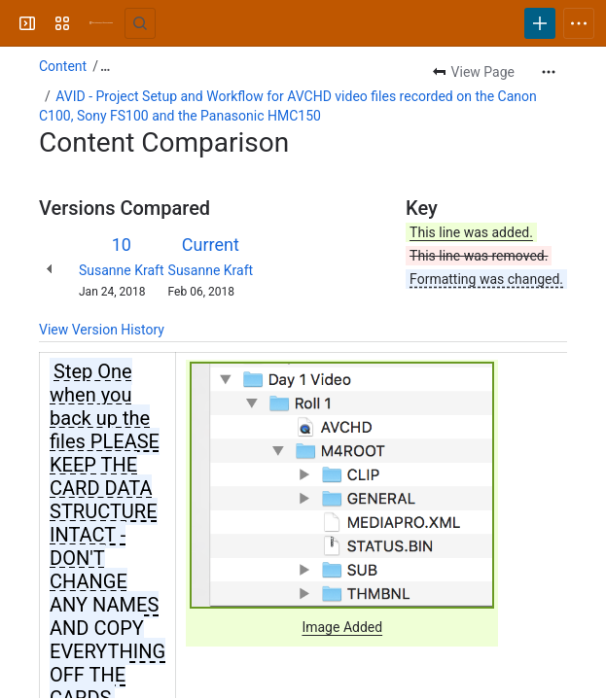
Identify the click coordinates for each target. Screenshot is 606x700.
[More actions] (549, 72)
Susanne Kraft (122, 270)
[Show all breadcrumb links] (105, 66)
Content (63, 66)
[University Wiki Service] (101, 23)
